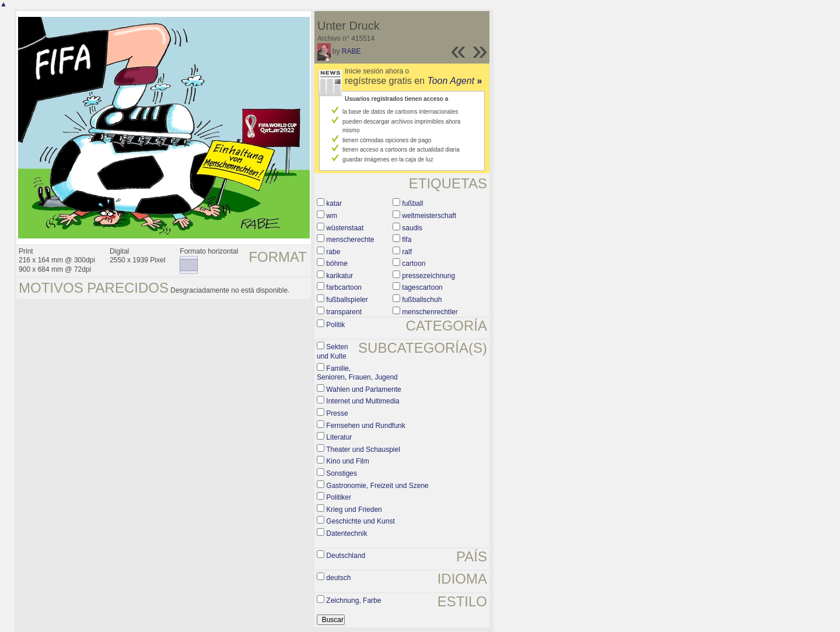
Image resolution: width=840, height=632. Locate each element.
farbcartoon (344, 287)
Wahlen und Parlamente (363, 389)
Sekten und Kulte (332, 352)
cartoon (414, 264)
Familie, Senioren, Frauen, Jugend (357, 373)
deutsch (338, 578)
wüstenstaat (345, 228)
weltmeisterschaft (429, 216)
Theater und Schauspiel (363, 450)
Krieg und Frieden (354, 510)
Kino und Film (347, 461)
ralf (407, 252)
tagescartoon (422, 287)
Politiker (339, 497)
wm (332, 216)
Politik (335, 325)
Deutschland (346, 556)
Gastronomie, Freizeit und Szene (377, 486)
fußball (412, 203)
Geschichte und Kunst (360, 521)
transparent (344, 312)
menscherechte (350, 240)
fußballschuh (422, 300)
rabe (333, 252)
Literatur (339, 437)
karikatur (339, 276)
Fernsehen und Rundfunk (365, 426)
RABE (351, 51)
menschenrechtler (430, 312)
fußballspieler (347, 300)
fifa (407, 240)
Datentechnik (346, 533)
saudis (412, 228)
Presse (337, 413)
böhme (337, 264)
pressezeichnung (428, 276)
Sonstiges (342, 473)
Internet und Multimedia (363, 401)
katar (334, 203)
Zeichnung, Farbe (353, 601)
